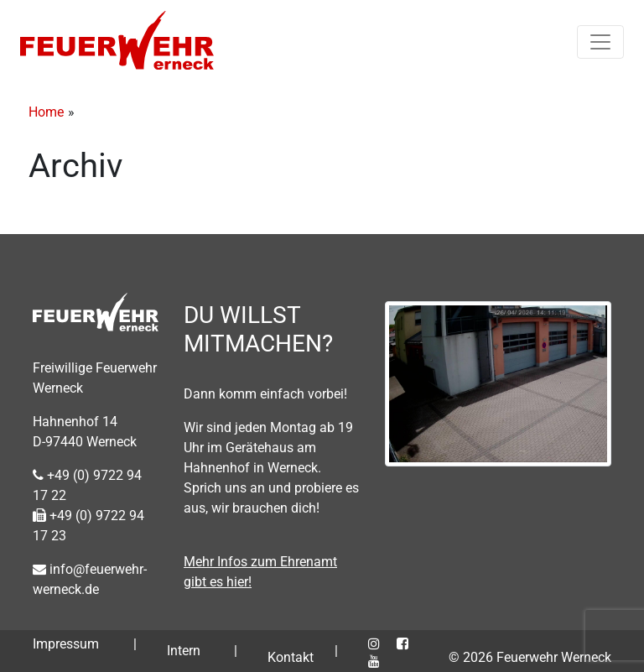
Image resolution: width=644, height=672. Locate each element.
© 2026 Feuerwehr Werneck (530, 657)
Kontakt (291, 657)
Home (46, 112)
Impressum (66, 644)
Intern (184, 651)
